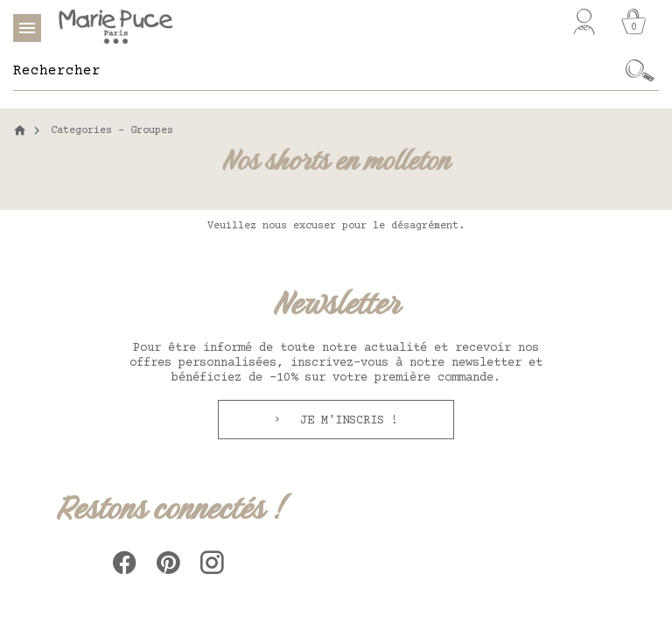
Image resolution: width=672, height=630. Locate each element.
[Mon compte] (584, 22)
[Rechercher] (317, 71)
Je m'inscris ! (346, 421)
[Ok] (640, 71)
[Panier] (633, 22)
